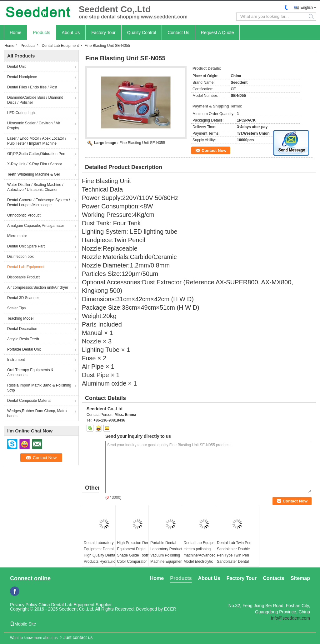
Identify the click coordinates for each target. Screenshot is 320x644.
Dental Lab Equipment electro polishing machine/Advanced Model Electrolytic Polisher (202, 555)
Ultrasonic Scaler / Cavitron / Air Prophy (34, 126)
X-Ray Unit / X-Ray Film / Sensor (35, 164)
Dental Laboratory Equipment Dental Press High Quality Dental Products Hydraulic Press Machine (104, 555)
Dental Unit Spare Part (26, 246)
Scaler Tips (16, 308)
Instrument (16, 360)
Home (15, 32)
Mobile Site (23, 624)
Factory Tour (103, 32)
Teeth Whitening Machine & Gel (33, 174)
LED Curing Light (21, 113)
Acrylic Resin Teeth (23, 339)
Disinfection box (20, 257)
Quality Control (142, 32)
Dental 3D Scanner (23, 298)
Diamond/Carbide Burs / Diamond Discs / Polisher (35, 100)
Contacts (273, 578)
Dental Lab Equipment (60, 46)
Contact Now (214, 150)
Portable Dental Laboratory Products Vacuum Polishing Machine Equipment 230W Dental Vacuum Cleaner (168, 558)
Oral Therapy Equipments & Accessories (30, 372)
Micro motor (17, 236)
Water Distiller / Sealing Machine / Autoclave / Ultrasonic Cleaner (35, 187)
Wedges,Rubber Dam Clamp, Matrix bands (37, 413)
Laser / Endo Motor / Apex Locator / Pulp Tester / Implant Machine (37, 141)
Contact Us (178, 32)
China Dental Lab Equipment (66, 605)
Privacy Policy (24, 605)
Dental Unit (16, 67)
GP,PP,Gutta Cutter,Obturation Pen (36, 154)
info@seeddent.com (290, 618)
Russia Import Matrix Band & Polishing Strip (39, 388)
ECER (170, 609)
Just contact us (78, 637)
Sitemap (300, 578)
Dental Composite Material (29, 401)
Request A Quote (217, 32)
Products (41, 32)
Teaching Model (20, 318)
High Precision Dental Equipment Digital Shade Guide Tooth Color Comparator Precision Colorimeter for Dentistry (135, 558)
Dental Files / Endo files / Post (32, 87)
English (307, 7)
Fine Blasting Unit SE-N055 (142, 143)
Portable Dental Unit (24, 349)
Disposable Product (23, 277)
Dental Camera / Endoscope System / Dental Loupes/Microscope (39, 202)
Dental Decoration (22, 329)
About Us (71, 32)
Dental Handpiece (22, 77)
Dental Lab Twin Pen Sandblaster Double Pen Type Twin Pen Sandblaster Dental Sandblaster (234, 555)
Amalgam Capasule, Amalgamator (36, 226)
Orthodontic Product (24, 215)
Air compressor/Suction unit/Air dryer (38, 287)
